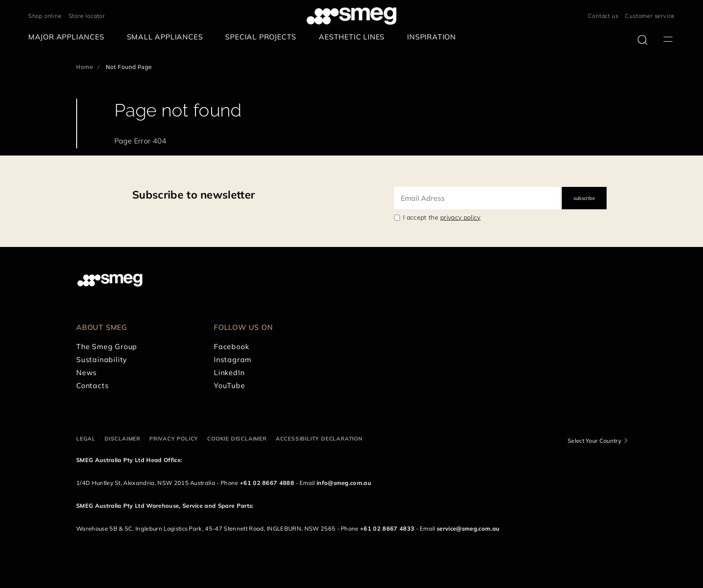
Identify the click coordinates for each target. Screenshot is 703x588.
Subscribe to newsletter (193, 195)
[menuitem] (69, 37)
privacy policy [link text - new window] (460, 217)
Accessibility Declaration (319, 439)
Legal (86, 439)
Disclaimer (122, 439)
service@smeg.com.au (468, 528)
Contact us (603, 16)
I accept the (442, 217)
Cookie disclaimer (237, 439)
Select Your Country (595, 441)
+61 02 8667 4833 (387, 528)
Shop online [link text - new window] (45, 16)
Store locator (87, 16)
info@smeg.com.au (344, 483)
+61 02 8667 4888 (267, 483)
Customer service (650, 16)
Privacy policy (174, 439)
